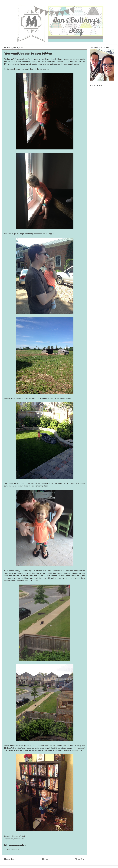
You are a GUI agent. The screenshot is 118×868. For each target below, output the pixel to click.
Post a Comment (13, 850)
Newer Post (10, 859)
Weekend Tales (19, 839)
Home (45, 859)
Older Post (80, 859)
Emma (11, 839)
